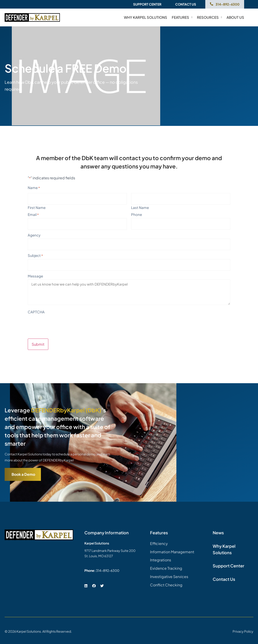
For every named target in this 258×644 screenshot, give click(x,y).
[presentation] (63, 324)
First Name (37, 207)
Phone (137, 214)
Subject (35, 255)
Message (35, 276)
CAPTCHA (36, 312)
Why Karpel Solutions (146, 17)
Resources (209, 17)
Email (33, 215)
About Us (235, 17)
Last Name (140, 207)
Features (182, 17)
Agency (34, 235)
